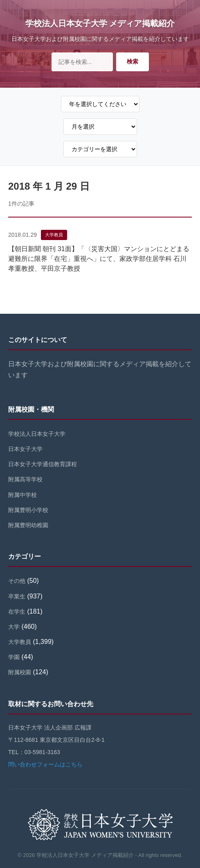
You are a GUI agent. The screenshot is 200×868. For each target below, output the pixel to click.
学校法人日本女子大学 (37, 434)
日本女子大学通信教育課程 (43, 464)
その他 (17, 581)
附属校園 (20, 672)
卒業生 (17, 596)
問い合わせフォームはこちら (45, 764)
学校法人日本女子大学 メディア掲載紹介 (100, 23)
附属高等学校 (25, 479)
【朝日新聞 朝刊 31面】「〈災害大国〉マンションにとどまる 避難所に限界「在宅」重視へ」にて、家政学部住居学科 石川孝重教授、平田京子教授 (102, 259)
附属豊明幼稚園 (28, 525)
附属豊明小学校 (28, 510)
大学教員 (54, 235)
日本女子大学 (25, 449)
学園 (14, 657)
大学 (14, 627)
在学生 (17, 612)
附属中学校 (22, 495)
